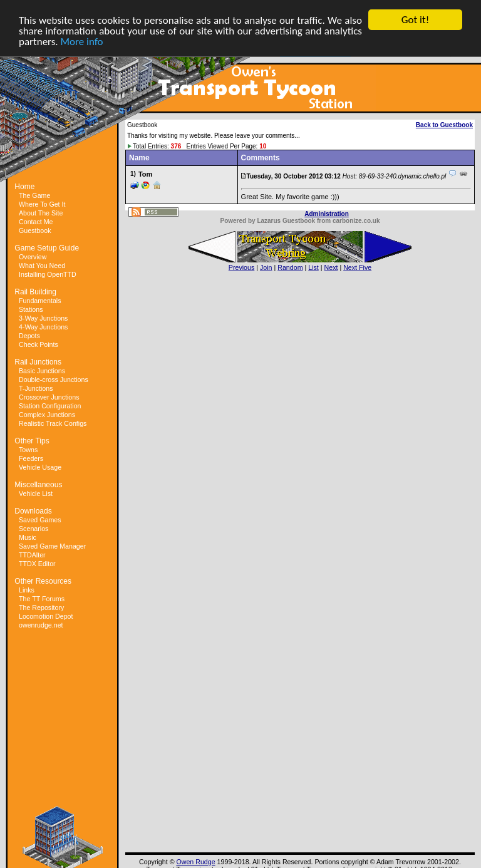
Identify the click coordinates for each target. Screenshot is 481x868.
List (313, 267)
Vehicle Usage (40, 467)
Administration (327, 214)
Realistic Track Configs (53, 423)
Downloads (33, 511)
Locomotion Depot (46, 616)
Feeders (31, 458)
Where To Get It (42, 204)
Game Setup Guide (47, 248)
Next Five (357, 267)
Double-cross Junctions (54, 380)
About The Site (41, 213)
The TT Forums (42, 599)
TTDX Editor (37, 564)
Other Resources (43, 581)
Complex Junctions (47, 415)
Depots (29, 336)
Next (331, 267)
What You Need (42, 266)
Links (27, 590)
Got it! (415, 20)
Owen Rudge (195, 862)
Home (24, 187)
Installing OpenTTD (48, 274)
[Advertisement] (63, 722)
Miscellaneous (38, 485)
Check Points (39, 344)
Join (266, 267)
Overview (33, 257)
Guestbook (35, 230)
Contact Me (36, 222)
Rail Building (35, 292)
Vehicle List (36, 493)
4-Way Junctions (43, 327)
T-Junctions (36, 388)
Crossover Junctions (49, 397)
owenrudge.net (41, 625)
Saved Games (40, 520)
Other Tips (32, 441)
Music (28, 537)
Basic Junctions (42, 371)
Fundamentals (40, 301)
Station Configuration (50, 406)
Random (290, 267)
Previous (241, 267)
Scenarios (34, 529)
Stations (31, 309)
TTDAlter (32, 555)
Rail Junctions (38, 362)
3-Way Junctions (43, 318)
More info (82, 42)
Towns (28, 450)
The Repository (41, 607)
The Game (34, 195)
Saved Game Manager (52, 546)
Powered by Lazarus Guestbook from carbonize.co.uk (300, 221)
